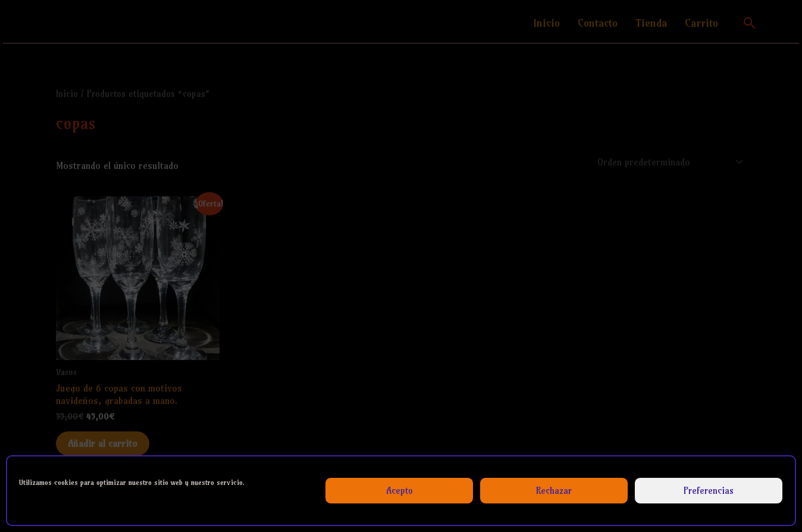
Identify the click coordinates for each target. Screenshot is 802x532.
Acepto (400, 491)
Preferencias (709, 491)
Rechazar (554, 491)
